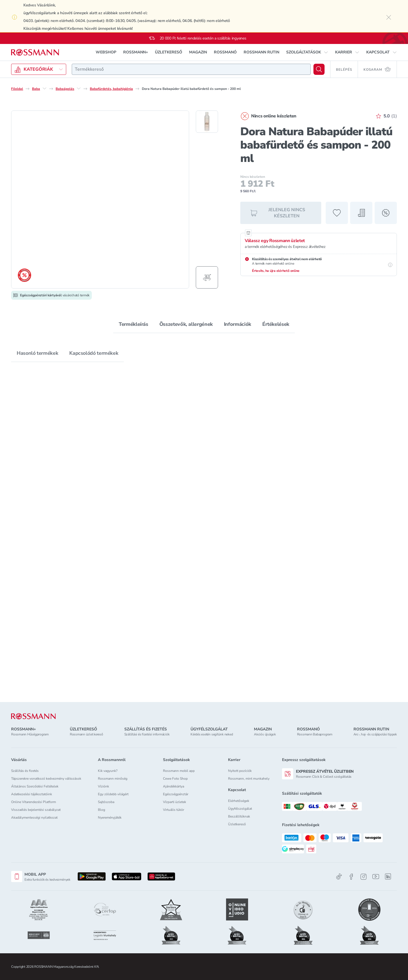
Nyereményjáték (110, 818)
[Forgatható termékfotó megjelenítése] (207, 277)
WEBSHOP (106, 52)
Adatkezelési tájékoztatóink (32, 794)
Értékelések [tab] (276, 324)
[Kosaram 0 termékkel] (377, 69)
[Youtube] (376, 877)
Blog (102, 810)
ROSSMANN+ (136, 52)
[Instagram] (364, 877)
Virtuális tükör (174, 810)
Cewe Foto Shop (175, 779)
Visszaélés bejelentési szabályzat (36, 810)
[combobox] (191, 69)
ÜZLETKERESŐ (169, 52)
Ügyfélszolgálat (240, 809)
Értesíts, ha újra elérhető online (276, 271)
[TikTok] (339, 877)
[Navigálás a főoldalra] (35, 52)
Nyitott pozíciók (240, 771)
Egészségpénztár (176, 794)
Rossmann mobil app (179, 771)
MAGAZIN (198, 52)
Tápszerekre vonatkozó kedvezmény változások (46, 779)
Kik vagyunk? (108, 771)
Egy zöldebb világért (113, 794)
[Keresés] (319, 69)
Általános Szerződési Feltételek (35, 786)
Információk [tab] (238, 324)
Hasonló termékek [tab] (37, 353)
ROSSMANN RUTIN (261, 52)
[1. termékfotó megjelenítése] (207, 122)
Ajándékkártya (174, 786)
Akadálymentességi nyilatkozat (34, 818)
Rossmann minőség (113, 779)
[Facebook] (351, 877)
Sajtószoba (106, 802)
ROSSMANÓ (225, 52)
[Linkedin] (388, 876)
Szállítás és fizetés (25, 771)
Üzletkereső (237, 824)
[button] (307, 52)
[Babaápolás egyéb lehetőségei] (79, 88)
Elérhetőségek (239, 801)
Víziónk (103, 786)
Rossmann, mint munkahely (249, 779)
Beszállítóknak (239, 816)
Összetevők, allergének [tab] (186, 324)
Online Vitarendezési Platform (34, 802)
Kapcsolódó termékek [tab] (94, 353)
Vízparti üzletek (175, 802)
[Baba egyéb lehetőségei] (44, 88)
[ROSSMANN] (33, 716)
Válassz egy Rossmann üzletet (275, 241)
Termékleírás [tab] (133, 324)
